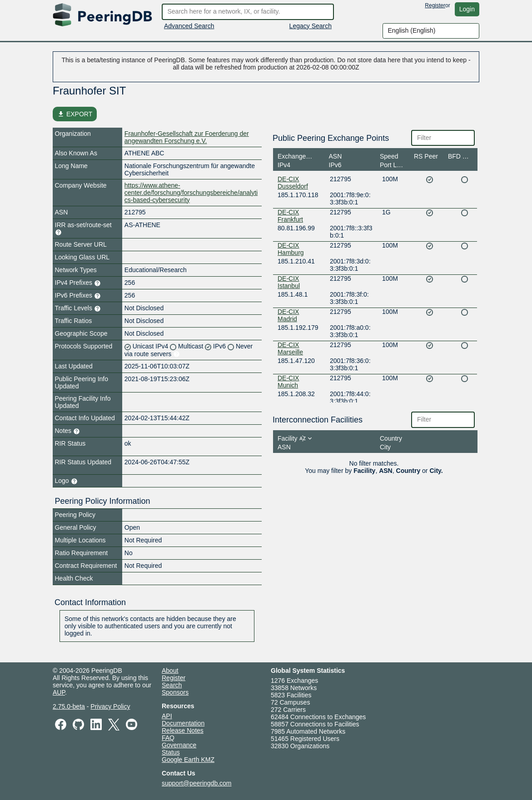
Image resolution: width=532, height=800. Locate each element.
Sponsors (175, 692)
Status (171, 752)
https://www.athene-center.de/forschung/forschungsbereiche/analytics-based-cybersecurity (191, 193)
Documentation (183, 723)
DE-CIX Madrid (288, 315)
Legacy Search (311, 26)
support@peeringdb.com (197, 783)
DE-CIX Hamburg (291, 249)
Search (172, 685)
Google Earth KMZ (188, 760)
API (167, 716)
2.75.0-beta (69, 706)
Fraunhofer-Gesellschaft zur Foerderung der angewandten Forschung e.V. (187, 137)
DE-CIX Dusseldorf (293, 183)
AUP (59, 692)
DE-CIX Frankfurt (290, 216)
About (170, 671)
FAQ (168, 738)
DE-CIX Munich (288, 382)
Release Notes (183, 730)
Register (435, 5)
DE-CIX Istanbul (289, 282)
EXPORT (75, 114)
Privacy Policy (110, 706)
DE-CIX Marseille (290, 348)
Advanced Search (189, 26)
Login (467, 9)
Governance (179, 745)
